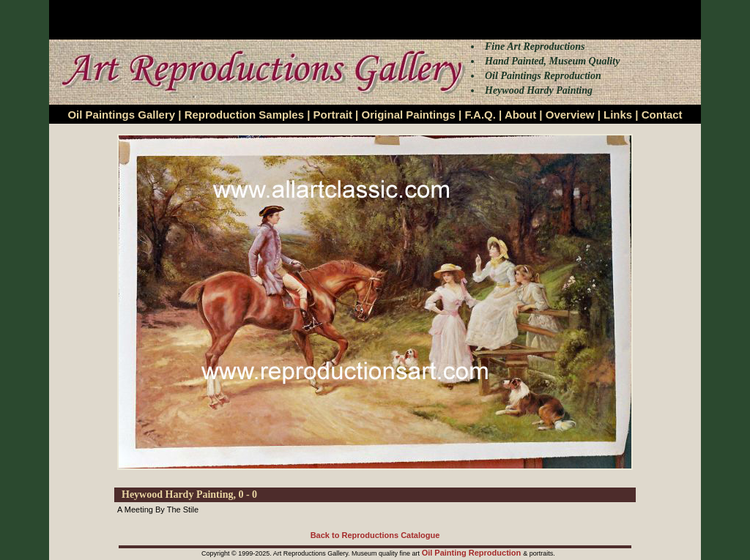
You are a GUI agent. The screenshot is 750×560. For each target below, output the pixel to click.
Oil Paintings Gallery (121, 115)
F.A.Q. (480, 115)
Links (618, 115)
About (520, 115)
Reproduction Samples (244, 115)
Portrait (333, 115)
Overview (570, 115)
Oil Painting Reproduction (473, 553)
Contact (662, 115)
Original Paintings (408, 115)
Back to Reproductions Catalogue (375, 535)
